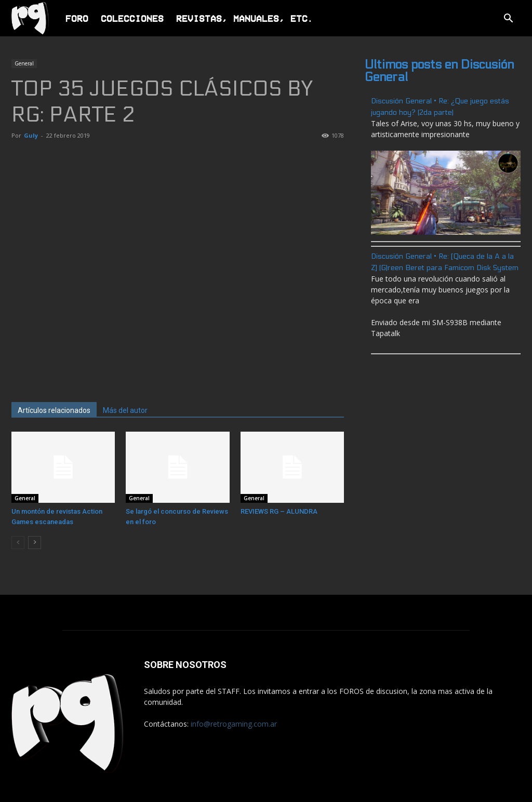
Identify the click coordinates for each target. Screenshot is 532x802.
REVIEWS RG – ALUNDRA (279, 511)
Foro (77, 18)
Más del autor (125, 410)
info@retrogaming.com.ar (234, 724)
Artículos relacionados (54, 410)
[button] (508, 19)
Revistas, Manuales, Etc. (245, 18)
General (24, 63)
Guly (31, 135)
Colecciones (132, 18)
